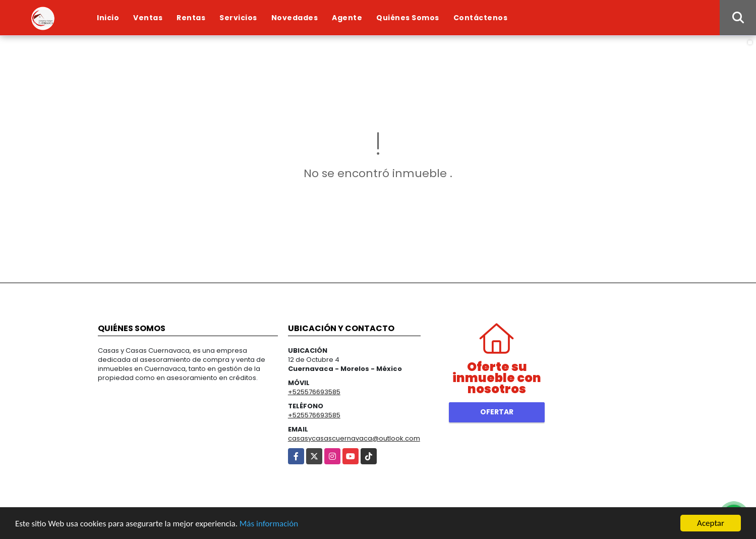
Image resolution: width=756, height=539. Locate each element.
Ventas (148, 18)
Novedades (295, 18)
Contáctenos (481, 18)
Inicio (108, 18)
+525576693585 (314, 392)
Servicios (238, 18)
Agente (347, 18)
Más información (269, 524)
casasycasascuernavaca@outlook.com (354, 438)
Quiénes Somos (408, 18)
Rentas (191, 18)
